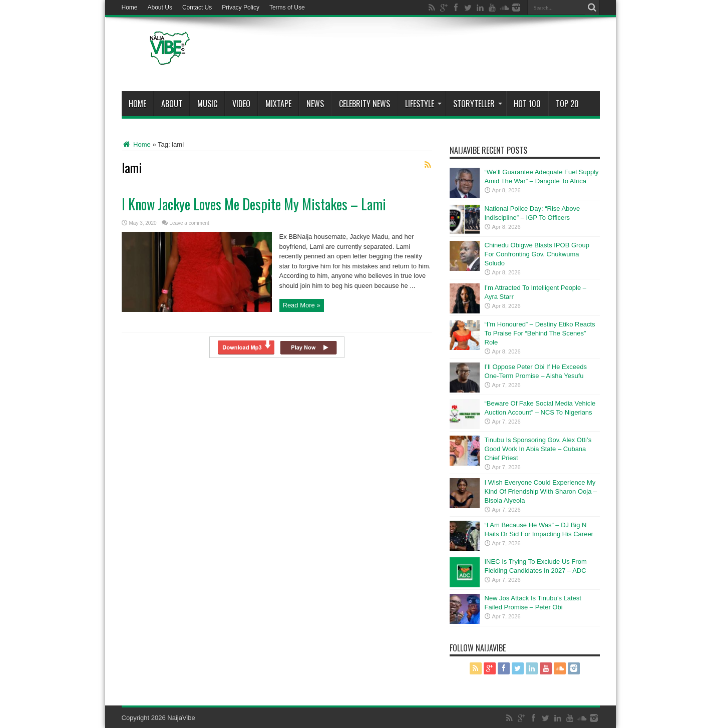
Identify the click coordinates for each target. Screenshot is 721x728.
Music (207, 104)
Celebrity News (365, 104)
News (315, 104)
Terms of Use (287, 8)
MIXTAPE (278, 104)
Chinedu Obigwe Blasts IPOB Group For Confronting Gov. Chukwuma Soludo (537, 254)
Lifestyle (423, 104)
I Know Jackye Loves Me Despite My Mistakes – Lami (254, 204)
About (172, 104)
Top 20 (567, 104)
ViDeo (241, 104)
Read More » (302, 305)
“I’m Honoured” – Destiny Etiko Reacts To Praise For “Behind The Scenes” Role (540, 333)
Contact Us (197, 8)
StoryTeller (478, 104)
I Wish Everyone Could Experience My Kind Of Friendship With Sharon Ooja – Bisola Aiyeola (541, 491)
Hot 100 (527, 104)
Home (130, 8)
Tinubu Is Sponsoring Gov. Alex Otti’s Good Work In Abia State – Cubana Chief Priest (538, 449)
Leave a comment (189, 223)
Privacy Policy (241, 8)
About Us (160, 8)
